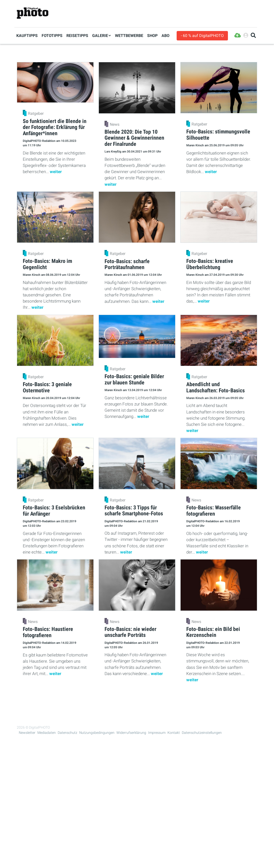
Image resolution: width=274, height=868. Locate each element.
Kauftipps (27, 36)
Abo (165, 36)
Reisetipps (77, 36)
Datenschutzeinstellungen (202, 733)
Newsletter (27, 733)
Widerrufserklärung (131, 733)
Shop (152, 36)
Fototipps (52, 36)
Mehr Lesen (137, 698)
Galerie (100, 36)
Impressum (157, 733)
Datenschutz (68, 733)
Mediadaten (47, 733)
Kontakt (174, 733)
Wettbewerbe (129, 36)
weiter (56, 172)
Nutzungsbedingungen (97, 733)
